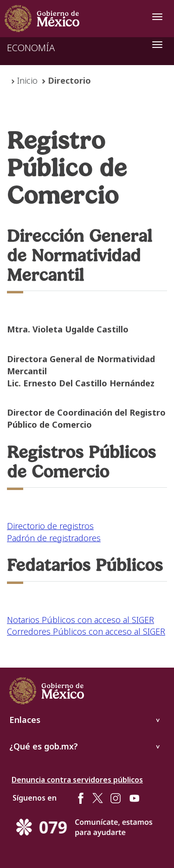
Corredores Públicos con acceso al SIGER (86, 631)
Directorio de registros (50, 526)
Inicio (27, 80)
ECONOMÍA (31, 48)
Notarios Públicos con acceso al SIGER (81, 620)
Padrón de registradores (54, 538)
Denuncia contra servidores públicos (77, 780)
